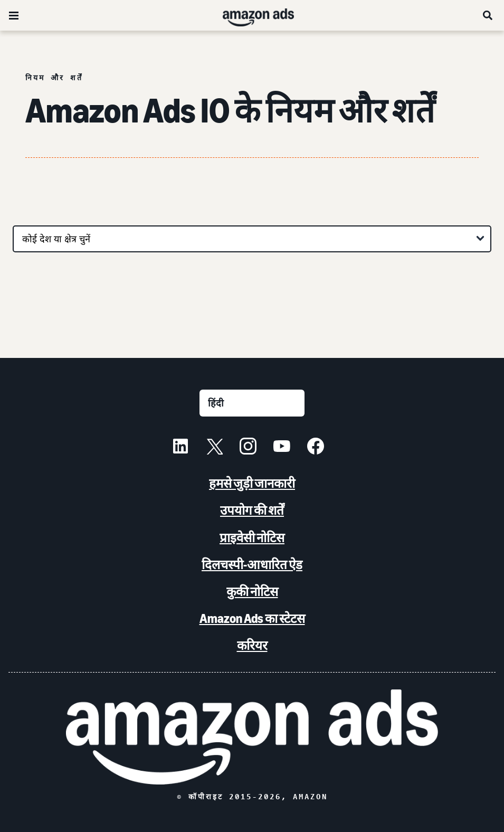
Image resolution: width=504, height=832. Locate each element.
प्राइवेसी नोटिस (252, 538)
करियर (252, 645)
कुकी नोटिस (252, 592)
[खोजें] (488, 15)
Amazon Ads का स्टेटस (252, 618)
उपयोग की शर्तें (252, 510)
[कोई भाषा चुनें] (252, 403)
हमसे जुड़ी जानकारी (252, 483)
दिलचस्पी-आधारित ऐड (252, 565)
